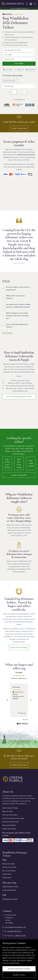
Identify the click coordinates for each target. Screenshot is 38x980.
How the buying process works (19, 397)
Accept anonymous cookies (19, 969)
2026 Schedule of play (10, 886)
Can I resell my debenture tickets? (17, 326)
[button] (7, 700)
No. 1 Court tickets (9, 871)
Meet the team (7, 811)
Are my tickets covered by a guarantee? (18, 288)
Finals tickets (7, 874)
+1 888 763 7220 (20, 936)
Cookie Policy (14, 963)
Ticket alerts (7, 877)
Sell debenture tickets (10, 899)
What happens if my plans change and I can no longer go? (17, 316)
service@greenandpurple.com (15, 927)
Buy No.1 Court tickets (19, 463)
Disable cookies (19, 975)
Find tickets (19, 64)
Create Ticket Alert (19, 128)
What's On (19, 69)
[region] (19, 700)
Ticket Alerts (30, 69)
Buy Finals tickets (31, 463)
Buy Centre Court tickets (7, 463)
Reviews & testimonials (11, 822)
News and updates (9, 825)
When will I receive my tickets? (16, 297)
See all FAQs (7, 333)
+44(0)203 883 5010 (14, 931)
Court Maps (7, 69)
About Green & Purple (19, 647)
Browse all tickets (9, 864)
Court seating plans (9, 890)
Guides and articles (9, 829)
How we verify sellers (10, 815)
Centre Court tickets (9, 867)
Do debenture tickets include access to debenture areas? (18, 306)
